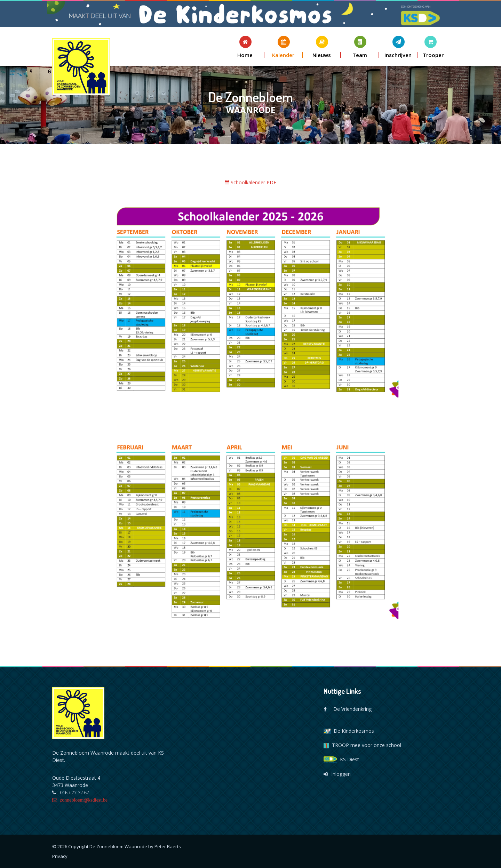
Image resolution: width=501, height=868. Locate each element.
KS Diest (341, 759)
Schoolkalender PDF (250, 182)
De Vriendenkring (348, 709)
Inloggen (337, 774)
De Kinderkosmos (349, 731)
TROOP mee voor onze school (362, 745)
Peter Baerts (168, 846)
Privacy (60, 856)
